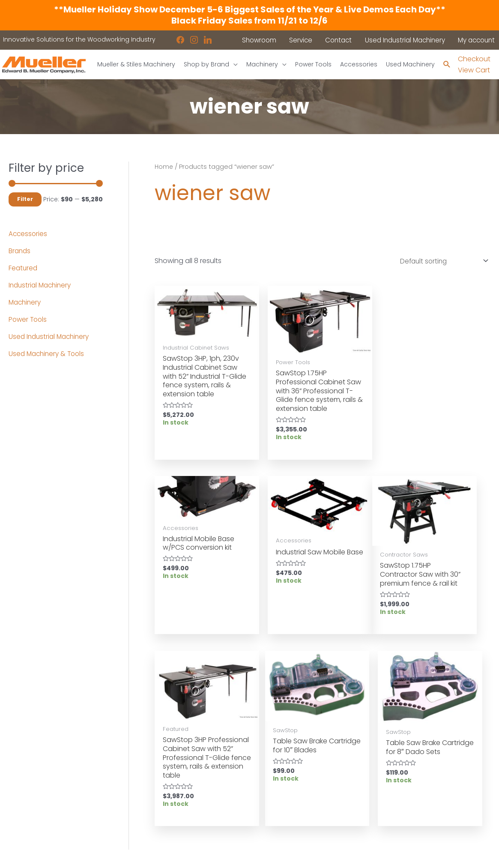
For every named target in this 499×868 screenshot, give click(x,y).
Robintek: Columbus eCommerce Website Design (427, 855)
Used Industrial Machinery (51, 337)
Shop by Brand (31, 794)
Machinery (26, 302)
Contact (21, 817)
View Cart (474, 70)
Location (272, 761)
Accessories (28, 234)
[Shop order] (439, 262)
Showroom (25, 805)
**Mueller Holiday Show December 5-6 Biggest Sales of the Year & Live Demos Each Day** (250, 9)
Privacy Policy (279, 783)
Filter (25, 199)
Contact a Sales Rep (164, 783)
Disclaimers (276, 794)
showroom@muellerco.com (437, 807)
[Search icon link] (447, 65)
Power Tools (29, 319)
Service (144, 772)
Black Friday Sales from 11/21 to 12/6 (249, 21)
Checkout (474, 59)
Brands (20, 251)
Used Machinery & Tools (48, 354)
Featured (24, 268)
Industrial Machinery (42, 285)
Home (164, 167)
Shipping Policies (284, 805)
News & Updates (283, 772)
